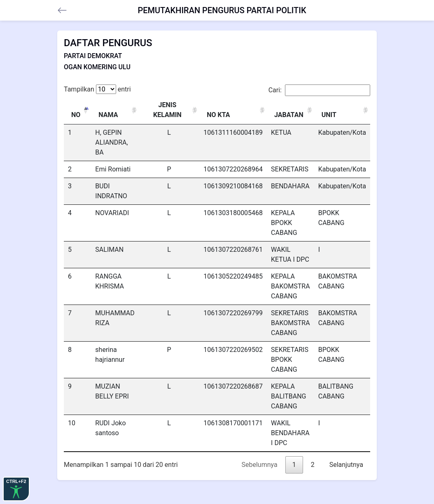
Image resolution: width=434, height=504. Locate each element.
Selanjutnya (346, 465)
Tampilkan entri (97, 89)
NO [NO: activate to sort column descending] (76, 115)
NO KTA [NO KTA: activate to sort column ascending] (218, 115)
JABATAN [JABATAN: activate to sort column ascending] (289, 115)
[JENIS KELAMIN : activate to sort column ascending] (169, 110)
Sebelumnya (260, 465)
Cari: (319, 90)
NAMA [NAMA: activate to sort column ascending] (108, 115)
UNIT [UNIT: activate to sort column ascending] (329, 115)
